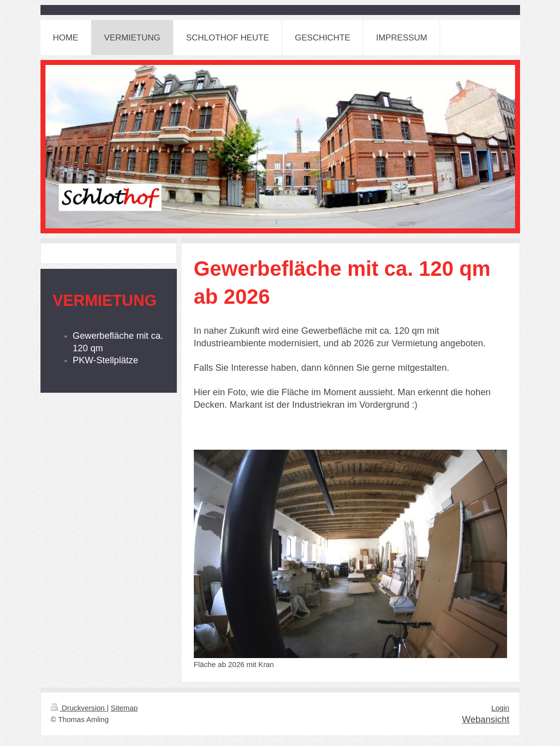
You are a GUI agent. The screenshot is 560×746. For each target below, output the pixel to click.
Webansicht (486, 720)
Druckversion (79, 708)
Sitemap (124, 708)
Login (500, 708)
